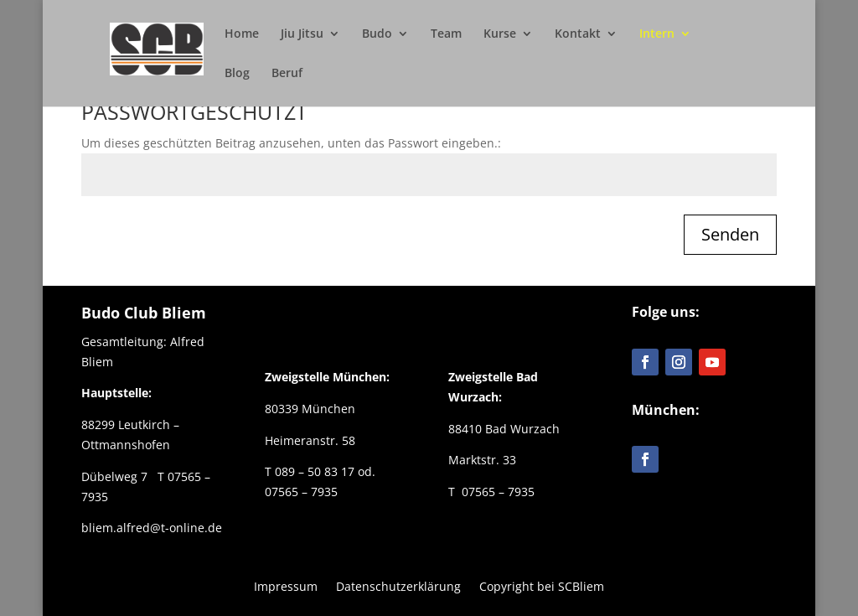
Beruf (287, 74)
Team (446, 34)
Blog (237, 74)
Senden (730, 234)
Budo (377, 34)
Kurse (500, 34)
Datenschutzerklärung (398, 585)
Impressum (286, 585)
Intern (657, 34)
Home (242, 34)
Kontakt (578, 34)
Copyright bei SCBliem (542, 585)
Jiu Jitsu (302, 34)
